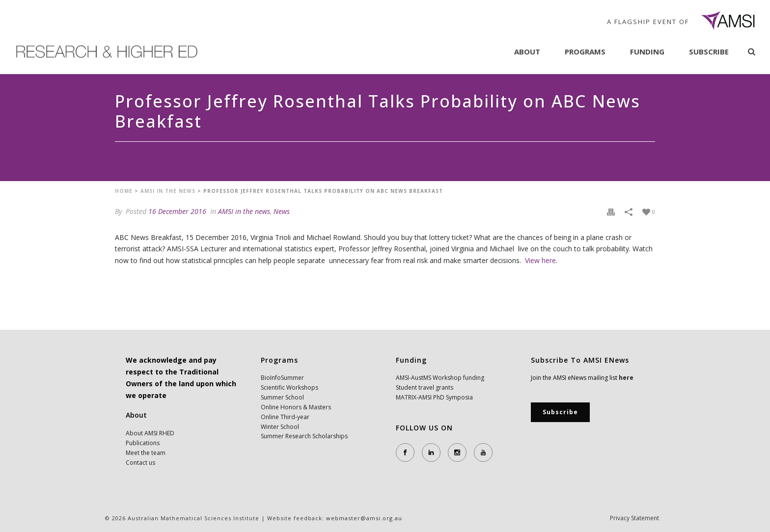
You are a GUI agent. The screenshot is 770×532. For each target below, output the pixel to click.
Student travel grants (425, 387)
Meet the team (146, 453)
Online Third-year (285, 417)
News (282, 211)
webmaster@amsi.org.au (364, 518)
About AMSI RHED (150, 433)
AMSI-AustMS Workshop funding (440, 378)
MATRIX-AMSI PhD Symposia (434, 397)
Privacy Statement (634, 518)
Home (124, 191)
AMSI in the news (168, 191)
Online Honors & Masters (296, 407)
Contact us (140, 463)
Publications (143, 443)
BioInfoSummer (282, 378)
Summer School (282, 397)
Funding (647, 52)
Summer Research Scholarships (304, 436)
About (527, 52)
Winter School (280, 427)
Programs (585, 52)
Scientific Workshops (289, 387)
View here (540, 260)
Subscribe (709, 52)
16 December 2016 (177, 211)
